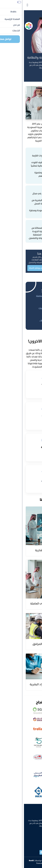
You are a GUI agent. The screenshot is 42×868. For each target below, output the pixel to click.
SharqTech (26, 863)
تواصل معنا (34, 75)
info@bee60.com (34, 843)
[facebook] (18, 852)
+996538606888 (34, 838)
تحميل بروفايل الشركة (13, 268)
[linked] (36, 852)
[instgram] (27, 852)
